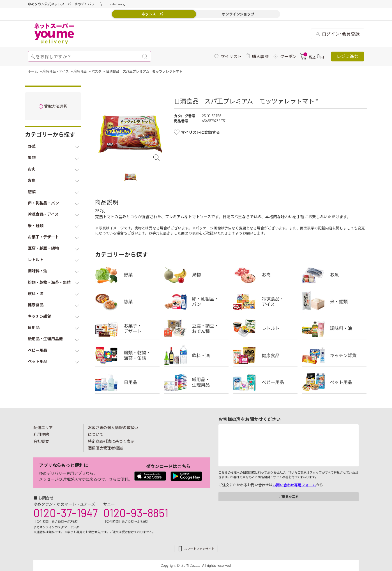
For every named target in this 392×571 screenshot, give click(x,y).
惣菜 (127, 301)
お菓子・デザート (127, 328)
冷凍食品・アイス (265, 301)
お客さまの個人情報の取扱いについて (113, 431)
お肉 (265, 275)
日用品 (127, 382)
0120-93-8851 (136, 513)
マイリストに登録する (200, 132)
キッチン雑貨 (334, 355)
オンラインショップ (238, 14)
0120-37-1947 (65, 513)
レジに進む (348, 56)
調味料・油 (334, 328)
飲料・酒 (196, 355)
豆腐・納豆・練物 (196, 328)
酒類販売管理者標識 (105, 448)
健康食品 (265, 355)
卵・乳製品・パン (196, 301)
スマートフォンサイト (199, 549)
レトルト (265, 328)
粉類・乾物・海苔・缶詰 (127, 355)
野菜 (127, 275)
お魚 (334, 275)
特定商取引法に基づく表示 (111, 441)
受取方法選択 (56, 106)
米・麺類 (334, 301)
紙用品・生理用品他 (196, 382)
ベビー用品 (265, 382)
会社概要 (41, 441)
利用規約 (41, 434)
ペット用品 (334, 382)
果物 (196, 275)
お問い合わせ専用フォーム (294, 485)
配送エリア (43, 428)
